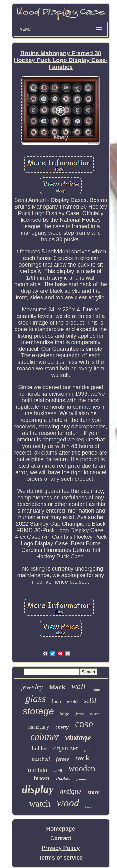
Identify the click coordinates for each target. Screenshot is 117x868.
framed (82, 779)
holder (39, 748)
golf (87, 750)
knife (89, 807)
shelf (58, 771)
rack (82, 758)
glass (36, 698)
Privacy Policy (61, 848)
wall (78, 686)
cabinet (44, 737)
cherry (62, 727)
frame (80, 714)
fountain (37, 770)
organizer (65, 748)
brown (42, 778)
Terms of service (61, 858)
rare (94, 714)
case (84, 724)
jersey (63, 759)
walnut (96, 690)
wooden (82, 769)
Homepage (61, 829)
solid (90, 701)
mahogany (39, 727)
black (57, 687)
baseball (41, 759)
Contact (61, 838)
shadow (63, 779)
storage (38, 711)
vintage (78, 738)
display (38, 789)
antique (71, 791)
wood (68, 803)
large (65, 714)
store (94, 792)
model (72, 702)
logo (56, 701)
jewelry (32, 687)
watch (40, 803)
